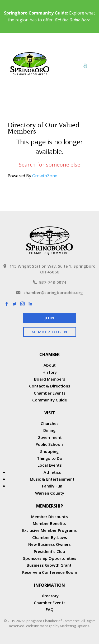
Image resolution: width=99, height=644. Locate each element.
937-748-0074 (49, 282)
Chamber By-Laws (50, 537)
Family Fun (52, 486)
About (50, 365)
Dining (49, 430)
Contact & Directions (50, 386)
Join (49, 318)
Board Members (50, 379)
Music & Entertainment (52, 479)
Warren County (50, 493)
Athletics (52, 472)
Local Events (50, 465)
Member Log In (50, 332)
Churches (50, 423)
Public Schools (50, 444)
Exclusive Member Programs (49, 530)
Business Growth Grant (50, 565)
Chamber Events (50, 393)
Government (50, 437)
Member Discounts (49, 517)
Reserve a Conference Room (50, 572)
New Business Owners (49, 544)
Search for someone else (49, 165)
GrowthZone (45, 176)
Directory (49, 596)
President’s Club (49, 551)
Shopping (49, 451)
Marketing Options (75, 626)
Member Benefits (49, 523)
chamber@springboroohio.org (50, 292)
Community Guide (50, 400)
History (50, 372)
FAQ (50, 609)
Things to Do (50, 458)
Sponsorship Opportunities (50, 558)
